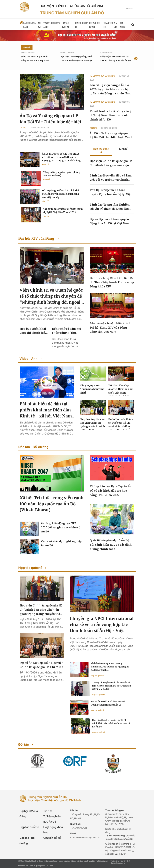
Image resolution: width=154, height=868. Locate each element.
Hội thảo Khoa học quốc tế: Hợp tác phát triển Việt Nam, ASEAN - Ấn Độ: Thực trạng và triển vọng (121, 393)
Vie (127, 8)
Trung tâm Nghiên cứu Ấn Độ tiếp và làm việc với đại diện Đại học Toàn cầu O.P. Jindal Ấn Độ (111, 686)
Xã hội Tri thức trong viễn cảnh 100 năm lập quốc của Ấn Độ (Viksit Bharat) (52, 504)
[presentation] (136, 59)
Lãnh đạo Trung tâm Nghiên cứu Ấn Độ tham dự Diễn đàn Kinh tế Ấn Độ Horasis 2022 (110, 209)
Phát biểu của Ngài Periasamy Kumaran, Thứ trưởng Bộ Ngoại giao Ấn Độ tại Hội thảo (110, 667)
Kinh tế (45, 165)
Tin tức (23, 128)
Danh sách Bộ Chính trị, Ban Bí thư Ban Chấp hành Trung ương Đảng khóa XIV (112, 282)
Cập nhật (27, 47)
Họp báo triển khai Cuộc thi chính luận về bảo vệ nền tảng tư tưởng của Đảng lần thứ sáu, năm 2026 (34, 331)
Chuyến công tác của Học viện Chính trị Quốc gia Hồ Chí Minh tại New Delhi (92, 425)
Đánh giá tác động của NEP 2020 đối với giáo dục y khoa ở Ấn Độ (61, 528)
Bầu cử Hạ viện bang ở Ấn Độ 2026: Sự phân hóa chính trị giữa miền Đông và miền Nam (111, 89)
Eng (131, 8)
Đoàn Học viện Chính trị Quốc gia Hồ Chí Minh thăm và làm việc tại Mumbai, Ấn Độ (121, 426)
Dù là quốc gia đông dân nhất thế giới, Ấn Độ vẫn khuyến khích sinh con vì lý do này (60, 194)
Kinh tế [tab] (123, 149)
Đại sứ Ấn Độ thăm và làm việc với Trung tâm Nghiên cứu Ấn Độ (108, 703)
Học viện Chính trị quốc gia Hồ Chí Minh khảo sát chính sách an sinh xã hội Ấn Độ (111, 723)
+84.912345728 (78, 828)
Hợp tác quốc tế (97, 676)
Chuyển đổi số (52, 838)
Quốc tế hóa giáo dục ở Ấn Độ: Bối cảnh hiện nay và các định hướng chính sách (111, 545)
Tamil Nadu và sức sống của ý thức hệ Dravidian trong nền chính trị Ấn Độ (110, 115)
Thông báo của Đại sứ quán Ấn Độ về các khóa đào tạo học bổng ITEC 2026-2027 (111, 491)
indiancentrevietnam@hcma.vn (85, 837)
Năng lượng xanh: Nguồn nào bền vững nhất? (92, 389)
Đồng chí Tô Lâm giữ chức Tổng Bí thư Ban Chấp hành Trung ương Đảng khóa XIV (35, 61)
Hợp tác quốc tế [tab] (101, 150)
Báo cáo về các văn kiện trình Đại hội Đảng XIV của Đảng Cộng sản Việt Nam (110, 328)
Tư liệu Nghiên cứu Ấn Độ (102, 76)
